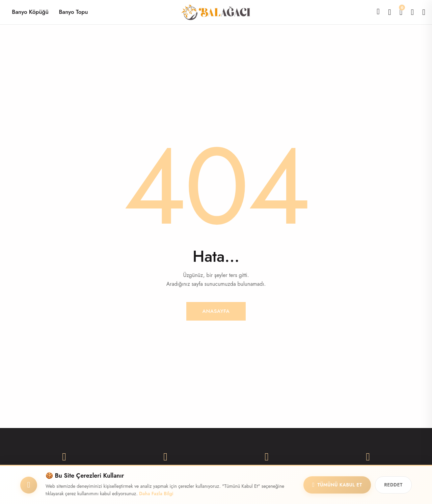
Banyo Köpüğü (30, 12)
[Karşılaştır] (390, 12)
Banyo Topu (73, 12)
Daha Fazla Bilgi (156, 494)
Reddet (392, 485)
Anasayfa (216, 311)
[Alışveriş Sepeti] (401, 12)
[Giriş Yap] (424, 12)
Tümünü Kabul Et (332, 485)
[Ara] (378, 11)
